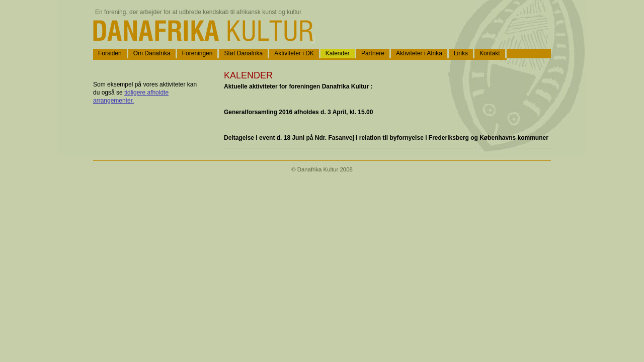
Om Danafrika (152, 53)
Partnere (373, 53)
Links (461, 53)
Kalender (338, 53)
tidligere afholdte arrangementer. (131, 97)
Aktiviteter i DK (294, 53)
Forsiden (110, 53)
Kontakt (490, 53)
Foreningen (197, 53)
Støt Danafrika (243, 53)
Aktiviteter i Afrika (419, 53)
